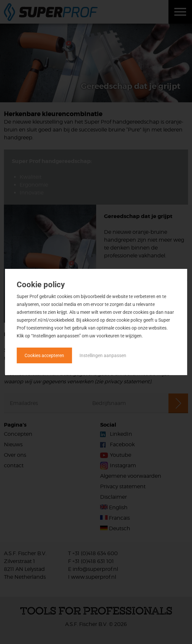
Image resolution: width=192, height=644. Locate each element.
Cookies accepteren (44, 355)
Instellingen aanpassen (103, 355)
